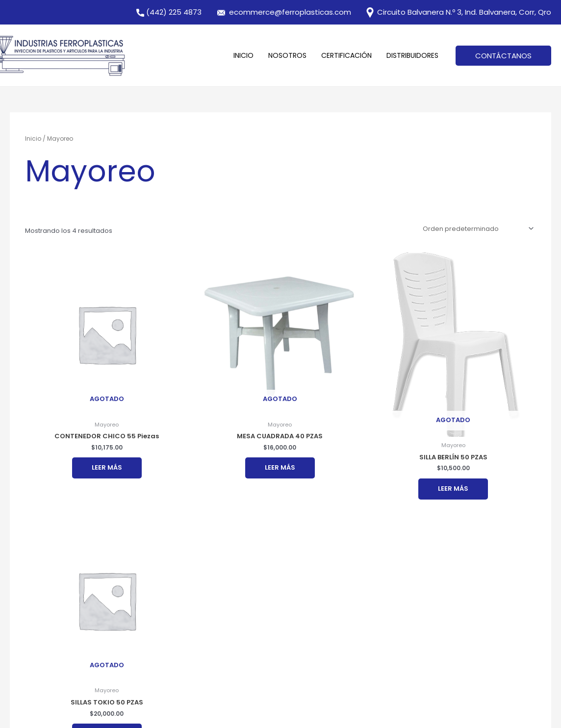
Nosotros (287, 55)
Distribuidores (412, 55)
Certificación (346, 55)
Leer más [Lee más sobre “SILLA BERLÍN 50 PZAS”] (453, 489)
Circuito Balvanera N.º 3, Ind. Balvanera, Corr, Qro (458, 12)
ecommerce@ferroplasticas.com (290, 12)
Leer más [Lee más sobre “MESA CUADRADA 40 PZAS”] (280, 467)
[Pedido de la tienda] (476, 229)
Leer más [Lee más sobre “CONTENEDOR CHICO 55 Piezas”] (107, 467)
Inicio (243, 55)
